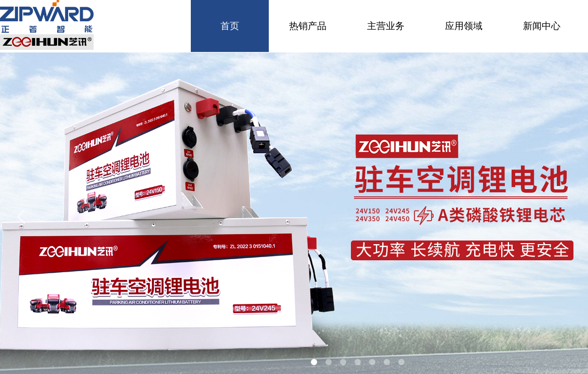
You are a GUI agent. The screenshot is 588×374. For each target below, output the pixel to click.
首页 (230, 26)
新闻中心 (542, 26)
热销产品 (308, 26)
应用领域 (464, 26)
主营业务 (386, 26)
